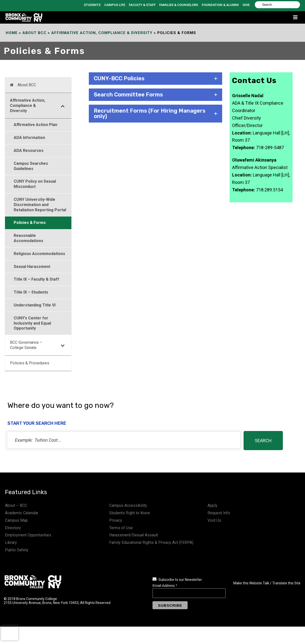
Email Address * (165, 586)
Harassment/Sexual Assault (134, 535)
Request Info (219, 513)
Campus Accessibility (128, 505)
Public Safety (17, 550)
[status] (124, 440)
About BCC (34, 33)
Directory (13, 528)
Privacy (116, 520)
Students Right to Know (130, 513)
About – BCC (16, 505)
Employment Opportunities (28, 535)
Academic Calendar (22, 513)
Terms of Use (121, 528)
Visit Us (214, 520)
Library (11, 542)
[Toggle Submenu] (63, 106)
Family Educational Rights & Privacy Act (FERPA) (151, 542)
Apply (212, 505)
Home (12, 33)
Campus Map (16, 520)
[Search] (277, 5)
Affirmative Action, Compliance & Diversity (102, 33)
